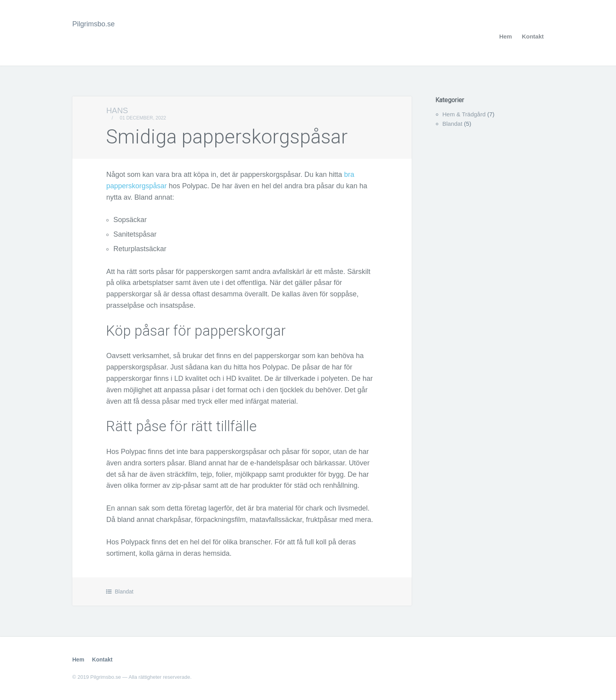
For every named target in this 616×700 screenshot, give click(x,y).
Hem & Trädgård (464, 114)
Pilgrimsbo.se (93, 24)
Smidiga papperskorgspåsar (227, 137)
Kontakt (533, 36)
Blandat (124, 592)
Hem (506, 36)
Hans (117, 110)
